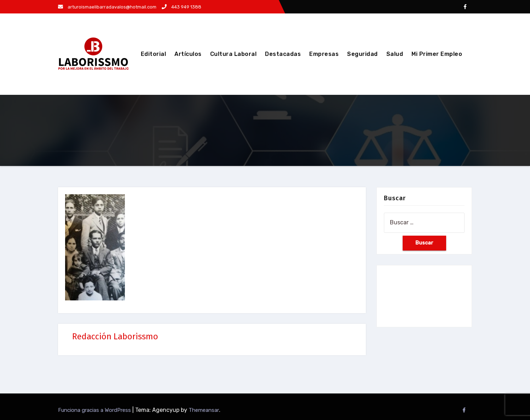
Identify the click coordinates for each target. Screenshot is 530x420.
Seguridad (362, 54)
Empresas (324, 54)
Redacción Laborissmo (115, 336)
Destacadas (283, 54)
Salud (395, 54)
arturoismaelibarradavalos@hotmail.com (107, 7)
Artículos (188, 54)
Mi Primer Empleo (437, 54)
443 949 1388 (182, 7)
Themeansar (204, 410)
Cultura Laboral (234, 54)
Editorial (154, 54)
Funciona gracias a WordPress (95, 410)
